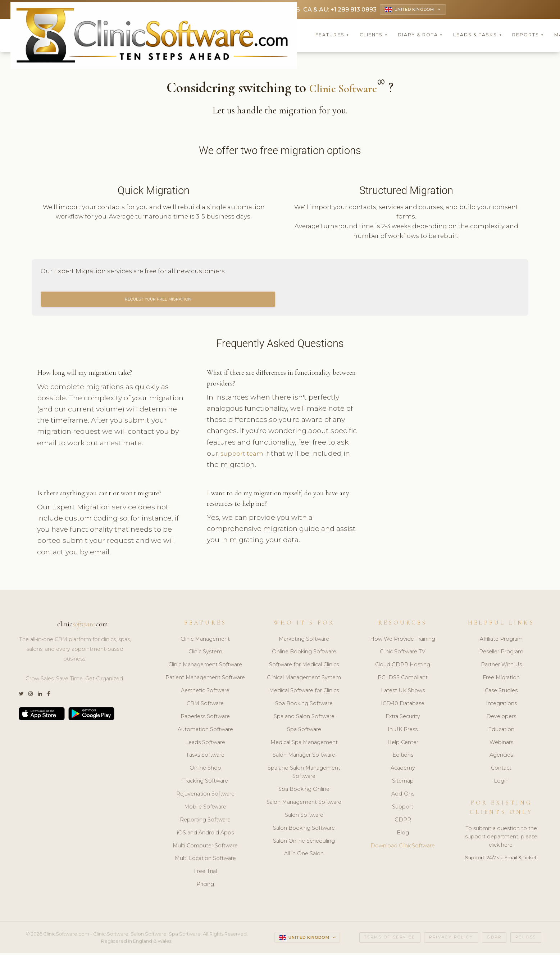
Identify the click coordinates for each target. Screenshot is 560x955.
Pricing (205, 886)
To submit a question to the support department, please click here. (501, 838)
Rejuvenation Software (205, 796)
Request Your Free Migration (158, 301)
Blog (403, 834)
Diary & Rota (420, 36)
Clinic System (205, 654)
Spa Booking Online (304, 791)
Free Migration (501, 680)
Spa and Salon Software (304, 718)
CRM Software (205, 705)
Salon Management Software (304, 804)
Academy (403, 770)
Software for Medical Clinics (304, 667)
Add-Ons (403, 796)
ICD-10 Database (403, 705)
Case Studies (501, 693)
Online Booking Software (304, 654)
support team (245, 455)
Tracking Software (205, 783)
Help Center (403, 744)
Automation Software (205, 731)
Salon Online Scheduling (304, 843)
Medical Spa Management (304, 744)
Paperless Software (205, 718)
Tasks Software (205, 757)
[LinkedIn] (40, 696)
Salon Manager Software (304, 757)
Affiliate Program (501, 641)
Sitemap (403, 783)
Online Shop (205, 770)
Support (403, 808)
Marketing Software (304, 641)
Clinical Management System (304, 680)
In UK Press (403, 731)
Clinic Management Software (205, 667)
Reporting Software (205, 821)
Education (501, 731)
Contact (501, 770)
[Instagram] (31, 696)
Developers (501, 718)
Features (332, 36)
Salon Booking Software (304, 830)
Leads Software (205, 744)
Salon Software (304, 817)
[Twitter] (21, 696)
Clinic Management (205, 641)
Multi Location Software (205, 860)
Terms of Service (390, 939)
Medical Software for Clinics (304, 693)
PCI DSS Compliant (403, 680)
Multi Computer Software (205, 847)
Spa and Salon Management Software (304, 774)
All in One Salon (304, 856)
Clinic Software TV (403, 654)
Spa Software (304, 731)
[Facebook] (49, 696)
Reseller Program (501, 654)
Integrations (501, 705)
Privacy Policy (451, 939)
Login (501, 783)
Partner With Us (501, 667)
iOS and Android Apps (205, 834)
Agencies (501, 757)
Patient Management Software (205, 680)
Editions (403, 757)
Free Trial (205, 873)
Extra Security (403, 718)
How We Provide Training (403, 641)
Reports (528, 36)
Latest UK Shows (403, 693)
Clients (374, 36)
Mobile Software (205, 808)
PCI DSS (526, 939)
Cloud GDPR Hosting (403, 667)
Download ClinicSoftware (403, 847)
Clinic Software (343, 89)
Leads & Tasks (478, 36)
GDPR (403, 821)
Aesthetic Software (205, 693)
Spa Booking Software (304, 705)
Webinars (501, 744)
